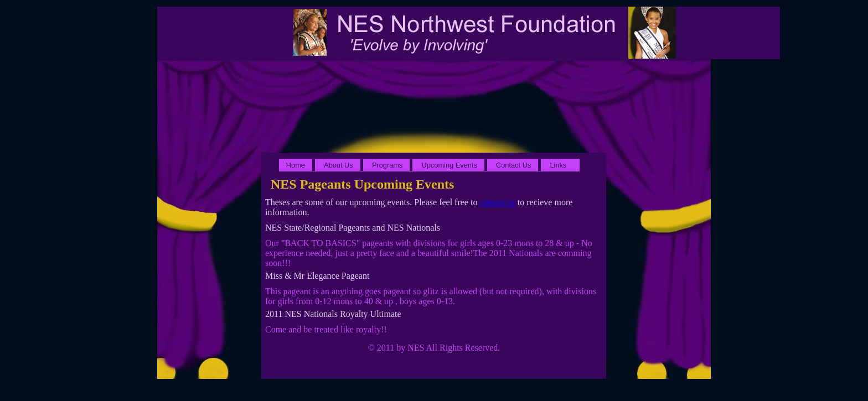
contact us (497, 202)
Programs (387, 165)
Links (558, 165)
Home (296, 165)
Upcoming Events (449, 165)
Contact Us (513, 165)
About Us (339, 165)
